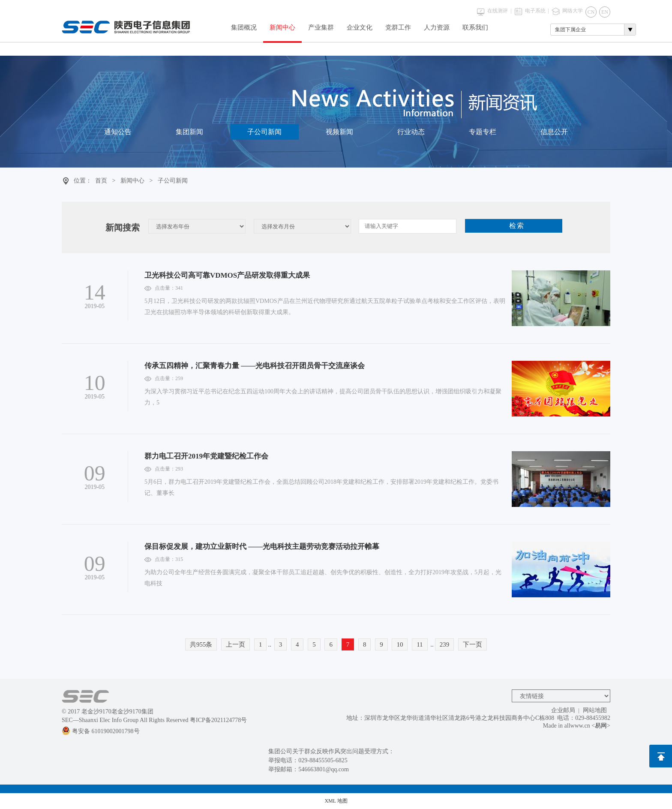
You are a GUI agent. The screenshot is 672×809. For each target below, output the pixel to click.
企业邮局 (563, 710)
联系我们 (475, 27)
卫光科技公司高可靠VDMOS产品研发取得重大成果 (227, 275)
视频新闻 (339, 134)
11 (420, 644)
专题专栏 (483, 134)
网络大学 (573, 11)
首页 (101, 181)
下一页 (472, 644)
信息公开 (554, 134)
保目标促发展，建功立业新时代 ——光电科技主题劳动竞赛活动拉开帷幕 (262, 547)
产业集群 (321, 27)
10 (400, 644)
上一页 (235, 644)
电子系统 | (537, 11)
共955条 (201, 644)
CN (591, 12)
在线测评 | (499, 11)
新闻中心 (282, 27)
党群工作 (398, 27)
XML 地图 (336, 801)
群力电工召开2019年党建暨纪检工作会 (206, 456)
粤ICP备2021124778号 (218, 720)
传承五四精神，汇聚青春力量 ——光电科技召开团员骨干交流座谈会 (255, 366)
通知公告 (118, 134)
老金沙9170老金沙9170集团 (117, 712)
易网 (601, 726)
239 (445, 644)
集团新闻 (189, 134)
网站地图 (595, 710)
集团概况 (244, 27)
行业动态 (411, 134)
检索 (517, 226)
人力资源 (437, 27)
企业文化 (360, 27)
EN (605, 12)
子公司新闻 (264, 134)
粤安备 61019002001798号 (101, 731)
